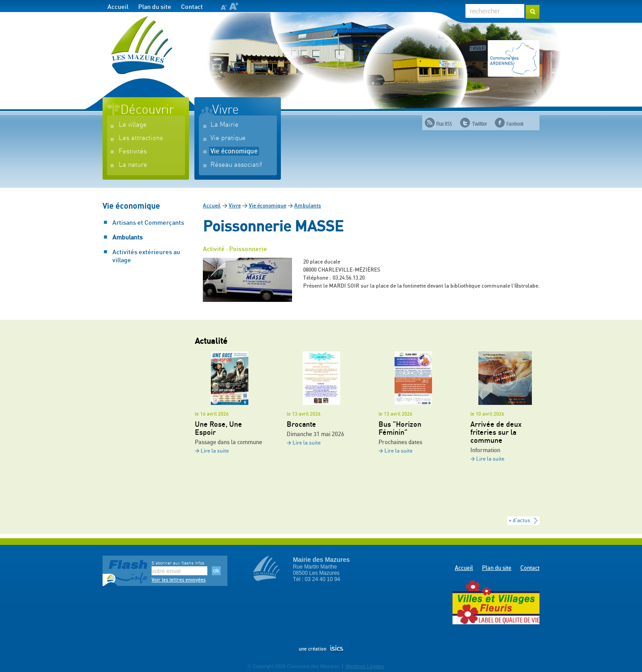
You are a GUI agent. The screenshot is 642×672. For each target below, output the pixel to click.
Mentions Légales (365, 666)
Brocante (301, 425)
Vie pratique (228, 138)
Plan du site (155, 7)
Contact (192, 7)
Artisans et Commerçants (148, 223)
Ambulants (128, 238)
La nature (133, 165)
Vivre (226, 110)
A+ (234, 6)
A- (224, 7)
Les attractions (141, 138)
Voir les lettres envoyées (179, 580)
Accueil (118, 7)
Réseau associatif (236, 165)
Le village (133, 125)
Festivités (133, 151)
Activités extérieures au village (146, 256)
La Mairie (224, 125)
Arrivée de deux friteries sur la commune (496, 433)
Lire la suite (215, 451)
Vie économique (234, 151)
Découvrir (147, 110)
